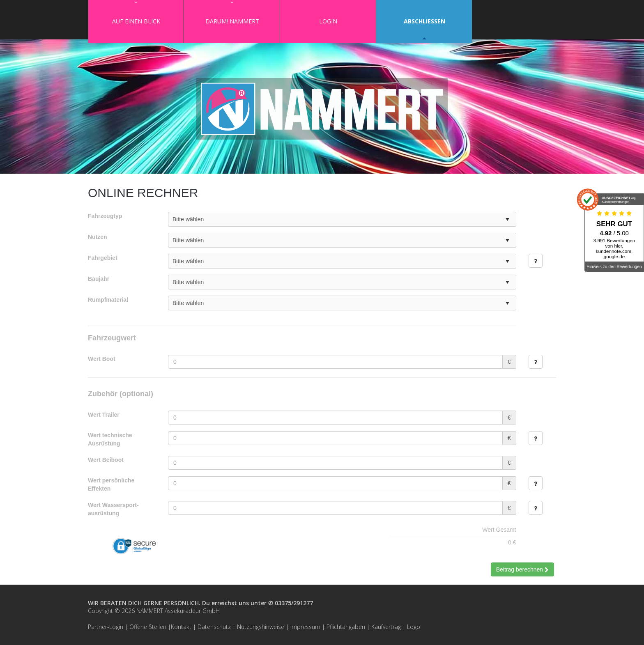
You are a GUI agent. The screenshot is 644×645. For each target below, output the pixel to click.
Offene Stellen (148, 627)
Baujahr (99, 279)
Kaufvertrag (386, 627)
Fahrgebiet (103, 258)
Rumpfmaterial (108, 300)
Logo (414, 627)
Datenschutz (214, 627)
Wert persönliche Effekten (111, 484)
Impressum (305, 627)
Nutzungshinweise (261, 627)
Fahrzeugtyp (105, 216)
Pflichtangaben (346, 627)
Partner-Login (106, 627)
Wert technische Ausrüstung (110, 439)
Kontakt (181, 627)
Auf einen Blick (136, 21)
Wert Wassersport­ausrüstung (113, 509)
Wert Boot (102, 359)
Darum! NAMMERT (232, 21)
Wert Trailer (104, 415)
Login (328, 21)
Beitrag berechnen (522, 569)
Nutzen (98, 237)
